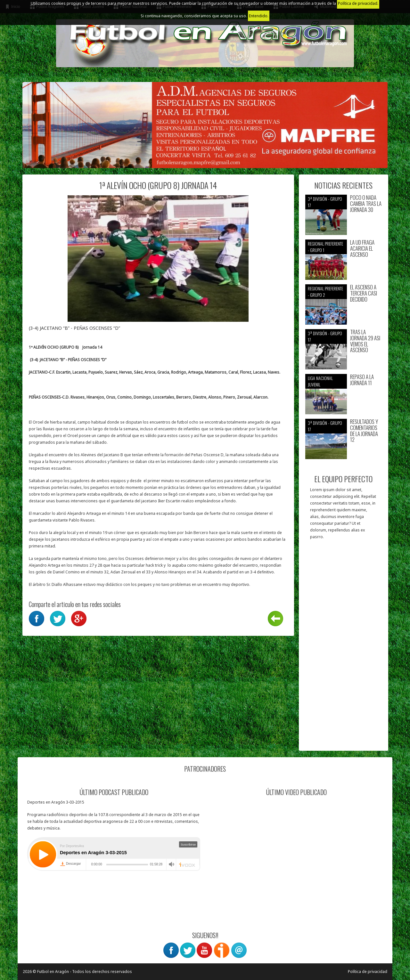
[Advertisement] (344, 648)
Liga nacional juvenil (320, 381)
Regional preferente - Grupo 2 (325, 292)
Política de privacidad (368, 972)
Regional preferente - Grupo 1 (325, 247)
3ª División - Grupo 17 (325, 202)
